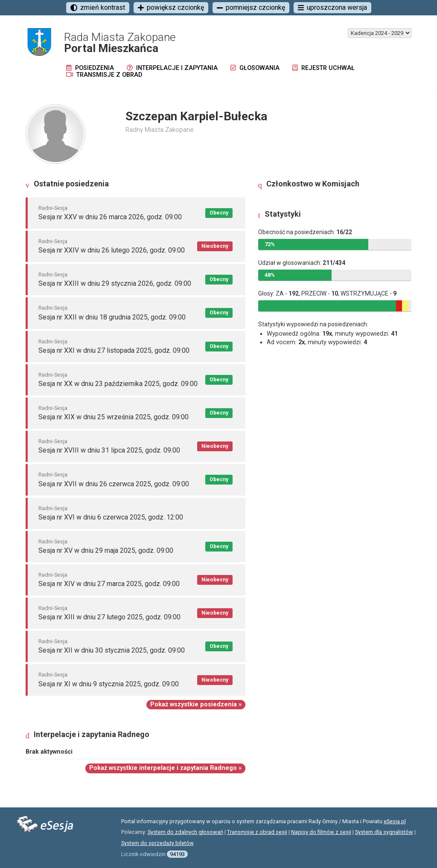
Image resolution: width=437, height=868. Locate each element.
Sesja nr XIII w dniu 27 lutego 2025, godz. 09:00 (109, 617)
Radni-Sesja (53, 208)
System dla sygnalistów (384, 832)
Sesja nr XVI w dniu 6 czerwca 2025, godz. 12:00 (111, 517)
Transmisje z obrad (104, 75)
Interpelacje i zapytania (172, 68)
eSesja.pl (395, 821)
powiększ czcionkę (171, 7)
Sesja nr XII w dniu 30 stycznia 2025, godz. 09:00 (112, 650)
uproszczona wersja (332, 7)
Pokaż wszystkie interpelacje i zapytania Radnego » (165, 768)
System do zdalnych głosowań (185, 832)
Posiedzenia (90, 68)
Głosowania (255, 68)
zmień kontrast (98, 7)
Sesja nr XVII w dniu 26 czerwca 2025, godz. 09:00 (114, 484)
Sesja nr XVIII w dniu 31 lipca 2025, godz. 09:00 (109, 450)
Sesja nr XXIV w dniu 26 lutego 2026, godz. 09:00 (112, 250)
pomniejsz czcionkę (251, 7)
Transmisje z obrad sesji (257, 832)
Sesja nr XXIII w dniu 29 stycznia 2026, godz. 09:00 (115, 283)
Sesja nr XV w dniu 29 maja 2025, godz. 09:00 (106, 550)
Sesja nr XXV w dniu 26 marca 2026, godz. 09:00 (110, 217)
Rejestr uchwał (323, 68)
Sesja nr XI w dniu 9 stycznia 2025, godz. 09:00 (109, 684)
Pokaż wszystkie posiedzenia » (196, 704)
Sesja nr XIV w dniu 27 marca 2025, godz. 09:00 (109, 584)
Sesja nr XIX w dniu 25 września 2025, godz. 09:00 (114, 417)
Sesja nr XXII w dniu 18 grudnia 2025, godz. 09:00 (112, 317)
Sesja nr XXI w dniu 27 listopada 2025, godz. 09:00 (114, 350)
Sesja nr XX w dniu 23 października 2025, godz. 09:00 (118, 384)
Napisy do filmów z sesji (321, 832)
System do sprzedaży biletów (157, 843)
